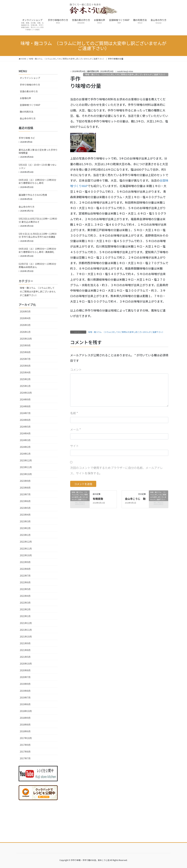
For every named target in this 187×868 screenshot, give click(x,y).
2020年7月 (25, 677)
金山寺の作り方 (28, 118)
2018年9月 (25, 718)
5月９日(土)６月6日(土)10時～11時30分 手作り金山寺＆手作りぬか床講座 (38, 235)
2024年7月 (25, 413)
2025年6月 (25, 366)
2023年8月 (25, 488)
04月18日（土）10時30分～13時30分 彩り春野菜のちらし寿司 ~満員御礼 (39, 250)
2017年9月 (25, 745)
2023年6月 (25, 501)
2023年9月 (25, 481)
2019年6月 (25, 704)
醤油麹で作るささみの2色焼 (33, 195)
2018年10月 (26, 711)
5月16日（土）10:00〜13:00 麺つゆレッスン (38, 166)
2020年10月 (26, 664)
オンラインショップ (30, 78)
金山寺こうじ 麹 (135, 499)
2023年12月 (26, 460)
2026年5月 (25, 311)
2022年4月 (25, 596)
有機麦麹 (98, 499)
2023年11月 (26, 467)
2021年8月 (25, 650)
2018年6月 (25, 731)
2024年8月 (25, 406)
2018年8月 (25, 725)
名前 (74, 413)
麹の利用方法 (27, 112)
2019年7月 (25, 697)
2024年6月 (25, 420)
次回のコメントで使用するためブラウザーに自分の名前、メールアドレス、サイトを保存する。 (117, 470)
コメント (76, 369)
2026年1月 (25, 332)
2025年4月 (25, 372)
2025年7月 (25, 359)
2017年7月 (25, 758)
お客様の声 (25, 98)
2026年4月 (25, 318)
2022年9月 (25, 562)
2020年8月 (25, 670)
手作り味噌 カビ (27, 138)
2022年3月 (25, 603)
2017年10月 (26, 738)
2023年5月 (25, 508)
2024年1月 (25, 454)
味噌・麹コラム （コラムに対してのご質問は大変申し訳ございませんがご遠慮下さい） (126, 74)
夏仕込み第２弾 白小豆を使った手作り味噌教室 (38, 151)
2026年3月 (25, 325)
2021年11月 (26, 630)
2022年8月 (25, 569)
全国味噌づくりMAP (30, 105)
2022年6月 (25, 582)
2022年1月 (25, 616)
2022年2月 (25, 609)
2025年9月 (25, 345)
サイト (75, 446)
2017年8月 (25, 752)
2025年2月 (25, 379)
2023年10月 (26, 474)
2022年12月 (26, 542)
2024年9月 (25, 399)
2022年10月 (26, 555)
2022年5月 (25, 589)
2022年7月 (25, 576)
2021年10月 (26, 637)
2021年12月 (26, 623)
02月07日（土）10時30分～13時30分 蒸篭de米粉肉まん (37, 265)
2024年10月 (26, 393)
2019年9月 (25, 684)
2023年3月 (25, 521)
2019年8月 (25, 691)
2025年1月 (25, 386)
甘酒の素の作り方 (29, 91)
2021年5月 (25, 657)
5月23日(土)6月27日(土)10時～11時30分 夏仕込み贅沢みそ (38, 220)
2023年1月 (25, 535)
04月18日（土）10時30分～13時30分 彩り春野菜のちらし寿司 (39, 181)
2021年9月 (25, 643)
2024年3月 (25, 440)
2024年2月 (25, 447)
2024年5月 (25, 427)
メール (75, 429)
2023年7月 (25, 494)
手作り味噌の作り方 (30, 85)
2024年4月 (25, 433)
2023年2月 (25, 528)
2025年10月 (26, 339)
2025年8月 (25, 352)
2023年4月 (25, 515)
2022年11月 (26, 549)
